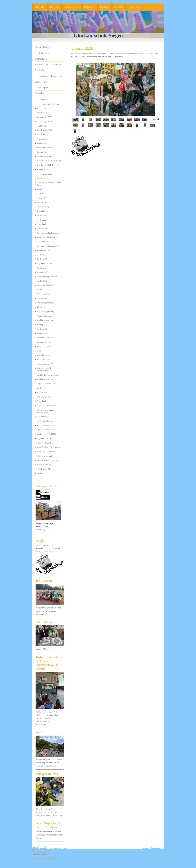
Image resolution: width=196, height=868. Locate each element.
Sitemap (47, 852)
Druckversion (38, 852)
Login (164, 851)
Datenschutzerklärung (48, 858)
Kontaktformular (48, 551)
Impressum (36, 858)
